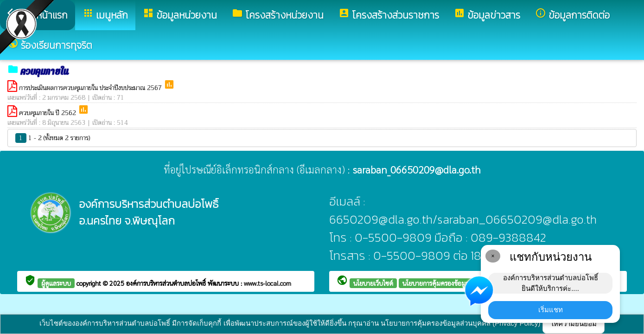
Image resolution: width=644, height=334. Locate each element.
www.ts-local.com (268, 283)
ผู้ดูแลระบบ (56, 283)
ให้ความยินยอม (574, 324)
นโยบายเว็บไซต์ (373, 283)
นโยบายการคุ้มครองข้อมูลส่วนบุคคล (449, 283)
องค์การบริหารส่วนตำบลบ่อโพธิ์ (167, 283)
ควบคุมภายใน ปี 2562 (48, 113)
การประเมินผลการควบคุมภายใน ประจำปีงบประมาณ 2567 (91, 88)
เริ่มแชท (551, 310)
